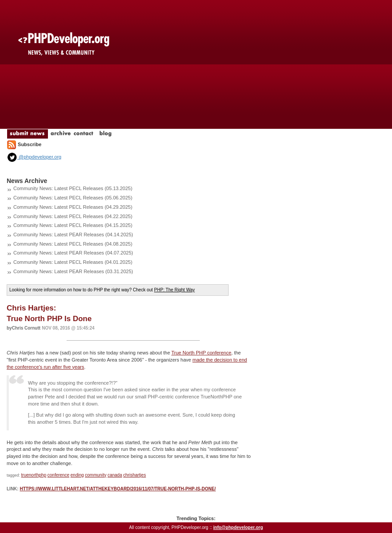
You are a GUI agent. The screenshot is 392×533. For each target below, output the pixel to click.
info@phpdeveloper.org (238, 527)
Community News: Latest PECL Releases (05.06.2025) (73, 198)
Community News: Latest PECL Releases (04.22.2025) (73, 216)
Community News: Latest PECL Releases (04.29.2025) (73, 207)
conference (58, 475)
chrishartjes (135, 475)
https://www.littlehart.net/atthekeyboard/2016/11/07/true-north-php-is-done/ (118, 489)
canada (115, 475)
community (95, 475)
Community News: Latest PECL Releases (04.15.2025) (73, 225)
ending (77, 475)
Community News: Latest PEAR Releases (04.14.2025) (73, 235)
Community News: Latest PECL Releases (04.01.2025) (73, 262)
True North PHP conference (201, 353)
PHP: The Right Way (174, 290)
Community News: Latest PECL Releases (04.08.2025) (73, 244)
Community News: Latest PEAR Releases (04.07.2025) (73, 253)
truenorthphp (34, 475)
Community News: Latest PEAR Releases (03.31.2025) (73, 271)
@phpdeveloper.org (34, 157)
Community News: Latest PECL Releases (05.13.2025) (73, 188)
